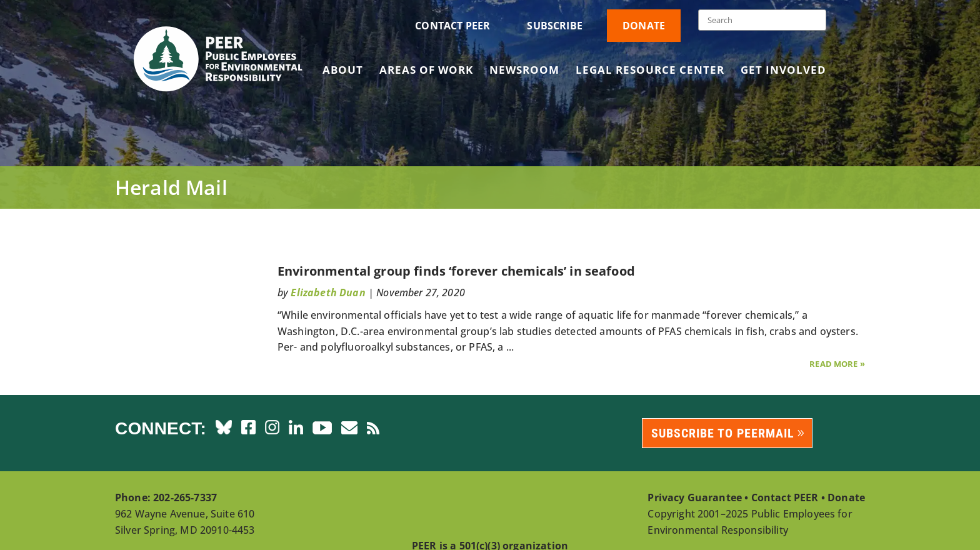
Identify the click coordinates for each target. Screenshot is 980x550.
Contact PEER (452, 26)
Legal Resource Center (650, 71)
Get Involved (783, 71)
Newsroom (524, 71)
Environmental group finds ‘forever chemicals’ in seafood (456, 271)
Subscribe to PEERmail (723, 433)
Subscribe (554, 26)
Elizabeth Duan (328, 292)
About (343, 71)
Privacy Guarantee (695, 497)
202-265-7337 (185, 497)
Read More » (837, 364)
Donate (644, 26)
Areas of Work (426, 71)
